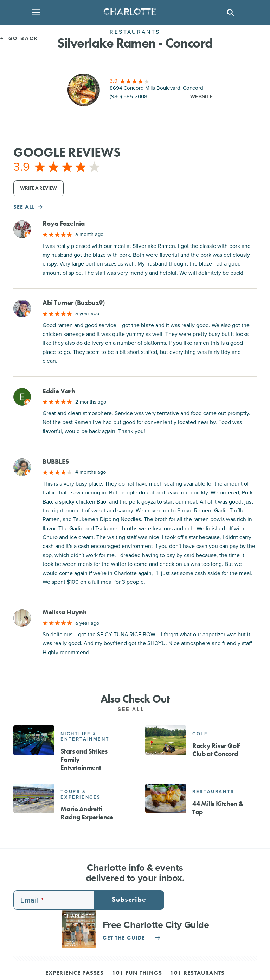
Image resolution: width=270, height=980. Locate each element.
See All (135, 709)
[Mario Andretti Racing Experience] (34, 798)
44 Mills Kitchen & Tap (218, 808)
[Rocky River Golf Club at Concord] (166, 740)
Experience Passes (75, 973)
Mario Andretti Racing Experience (87, 813)
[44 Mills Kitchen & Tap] (166, 798)
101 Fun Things (137, 973)
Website (201, 96)
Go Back (19, 38)
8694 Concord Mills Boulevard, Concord (156, 88)
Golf (200, 734)
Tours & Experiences (81, 794)
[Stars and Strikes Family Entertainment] (34, 740)
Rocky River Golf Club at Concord (216, 750)
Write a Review (38, 188)
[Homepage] (133, 12)
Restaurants (213, 791)
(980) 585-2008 (128, 96)
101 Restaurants (197, 973)
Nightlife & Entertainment (85, 736)
